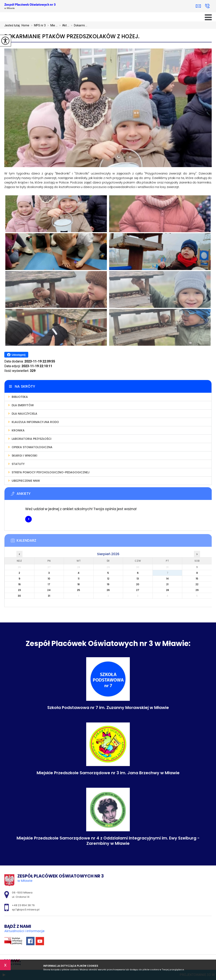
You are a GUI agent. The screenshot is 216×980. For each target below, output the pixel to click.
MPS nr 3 (37, 25)
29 (197, 590)
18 (79, 584)
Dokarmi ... (78, 25)
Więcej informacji (28, 519)
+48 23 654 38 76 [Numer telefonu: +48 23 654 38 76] (23, 905)
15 (197, 579)
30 (19, 596)
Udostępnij (16, 355)
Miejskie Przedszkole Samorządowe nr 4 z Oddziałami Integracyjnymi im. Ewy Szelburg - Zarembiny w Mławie (108, 841)
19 (108, 584)
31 (49, 596)
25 (79, 590)
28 (167, 590)
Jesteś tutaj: (13, 25)
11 (79, 579)
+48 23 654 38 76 (207, 6)
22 (197, 584)
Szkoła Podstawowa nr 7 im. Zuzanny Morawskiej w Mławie (108, 708)
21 (167, 584)
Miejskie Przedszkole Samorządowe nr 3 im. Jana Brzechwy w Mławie (108, 773)
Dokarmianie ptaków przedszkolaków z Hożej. (72, 37)
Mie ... (52, 25)
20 (138, 584)
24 (49, 590)
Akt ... (63, 25)
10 (49, 579)
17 (49, 584)
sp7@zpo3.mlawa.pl (198, 6)
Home (25, 25)
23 (19, 590)
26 (108, 590)
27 (138, 590)
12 (108, 579)
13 (138, 579)
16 (19, 584)
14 (167, 579)
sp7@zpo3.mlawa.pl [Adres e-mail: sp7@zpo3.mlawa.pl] (26, 910)
